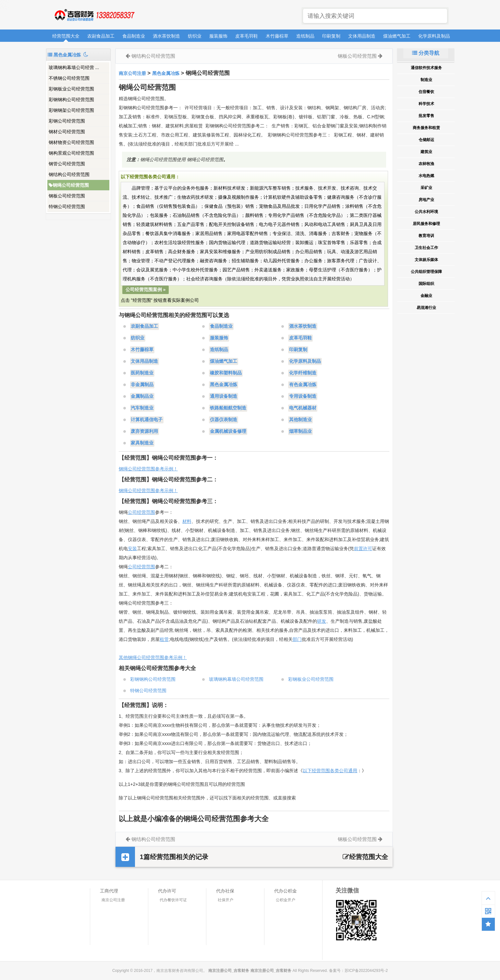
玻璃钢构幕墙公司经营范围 (236, 679)
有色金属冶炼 (303, 385)
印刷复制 (331, 36)
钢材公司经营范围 (67, 132)
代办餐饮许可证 (173, 900)
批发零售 (426, 116)
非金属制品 (142, 385)
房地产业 (426, 200)
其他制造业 (300, 420)
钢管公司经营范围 (67, 164)
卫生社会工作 (426, 248)
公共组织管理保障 (426, 272)
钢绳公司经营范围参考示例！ (148, 469)
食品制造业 (134, 36)
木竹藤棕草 (277, 36)
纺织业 (195, 36)
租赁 (164, 639)
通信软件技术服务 (426, 68)
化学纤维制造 (303, 373)
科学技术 (426, 104)
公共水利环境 (426, 212)
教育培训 (426, 236)
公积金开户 (286, 900)
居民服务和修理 (426, 224)
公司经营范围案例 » (146, 289)
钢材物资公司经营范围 (71, 142)
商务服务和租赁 (426, 128)
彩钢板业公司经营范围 (71, 89)
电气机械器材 (303, 408)
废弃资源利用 (144, 431)
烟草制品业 (300, 431)
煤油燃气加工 (397, 36)
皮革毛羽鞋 (247, 36)
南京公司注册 (132, 73)
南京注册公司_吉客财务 (94, 15)
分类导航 (426, 53)
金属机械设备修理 (228, 431)
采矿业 (426, 188)
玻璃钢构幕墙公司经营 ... (74, 67)
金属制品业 (142, 396)
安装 (132, 549)
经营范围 (146, 567)
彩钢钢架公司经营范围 (71, 110)
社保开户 (226, 900)
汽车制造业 (142, 408)
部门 (297, 639)
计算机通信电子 (147, 420)
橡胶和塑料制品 (226, 373)
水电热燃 (426, 176)
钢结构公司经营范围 (69, 174)
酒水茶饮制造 (166, 36)
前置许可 (363, 549)
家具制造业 (142, 443)
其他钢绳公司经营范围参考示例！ (153, 657)
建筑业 (426, 152)
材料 (187, 521)
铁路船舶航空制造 (228, 408)
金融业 (426, 296)
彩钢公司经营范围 (67, 121)
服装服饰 (218, 36)
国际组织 (426, 284)
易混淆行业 (426, 308)
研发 (322, 621)
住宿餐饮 (426, 92)
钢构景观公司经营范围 (71, 153)
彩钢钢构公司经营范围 (71, 100)
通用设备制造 (224, 396)
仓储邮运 (426, 140)
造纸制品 (305, 36)
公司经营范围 (141, 512)
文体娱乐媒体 (426, 260)
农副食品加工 (101, 36)
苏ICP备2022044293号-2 (366, 971)
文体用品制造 (362, 36)
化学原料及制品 (434, 36)
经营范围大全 (66, 36)
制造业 (426, 80)
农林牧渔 (426, 164)
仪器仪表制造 (224, 420)
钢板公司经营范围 (67, 196)
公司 (132, 567)
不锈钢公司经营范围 (69, 78)
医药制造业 (142, 373)
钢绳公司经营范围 (69, 185)
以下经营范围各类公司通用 (330, 771)
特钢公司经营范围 (67, 207)
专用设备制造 (303, 396)
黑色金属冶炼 (166, 73)
